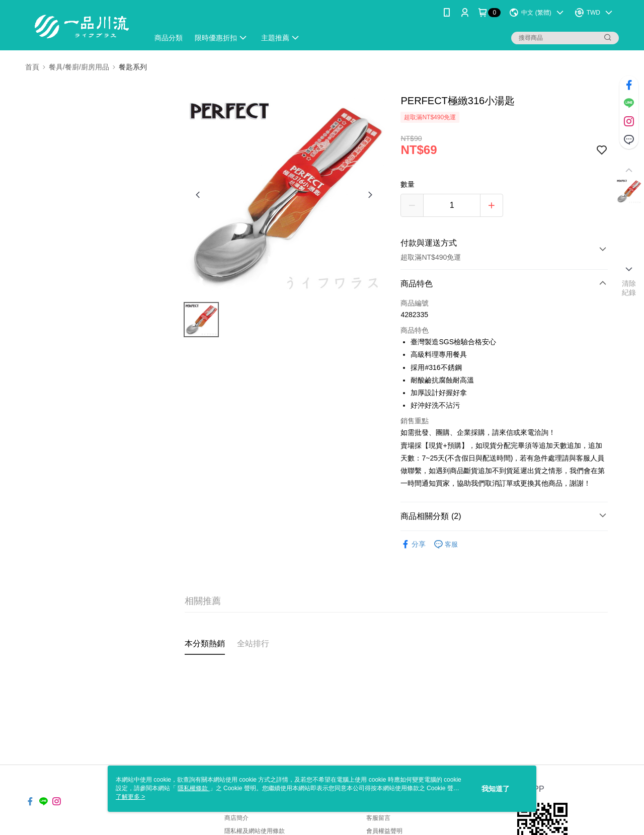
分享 (413, 544)
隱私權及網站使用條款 (255, 831)
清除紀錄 (629, 288)
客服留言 (378, 818)
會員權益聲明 (384, 831)
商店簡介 (236, 818)
